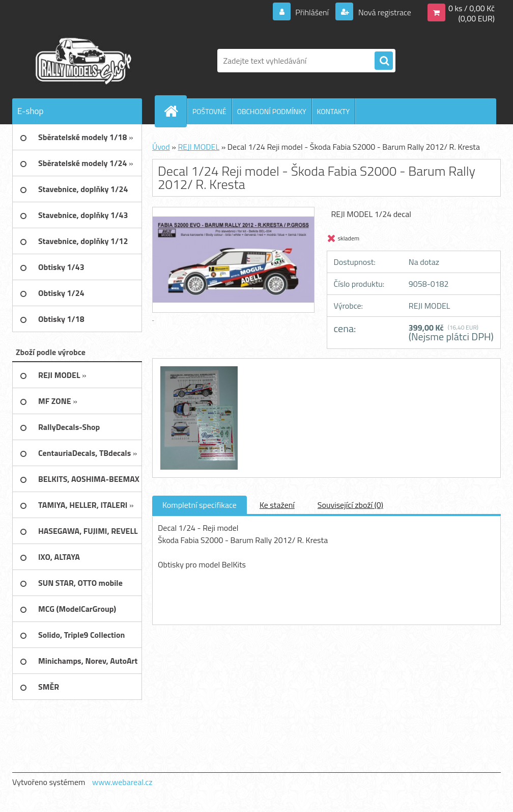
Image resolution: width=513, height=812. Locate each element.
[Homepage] (175, 111)
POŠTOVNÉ (209, 111)
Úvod (161, 147)
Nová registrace (384, 12)
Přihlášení (312, 12)
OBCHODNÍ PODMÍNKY (272, 111)
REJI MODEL (198, 147)
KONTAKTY (333, 111)
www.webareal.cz (122, 782)
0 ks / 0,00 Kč (472, 8)
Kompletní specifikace (199, 505)
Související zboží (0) (350, 505)
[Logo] (82, 61)
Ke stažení (277, 505)
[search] (384, 61)
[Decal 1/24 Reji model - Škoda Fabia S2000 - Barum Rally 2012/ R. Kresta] (198, 368)
